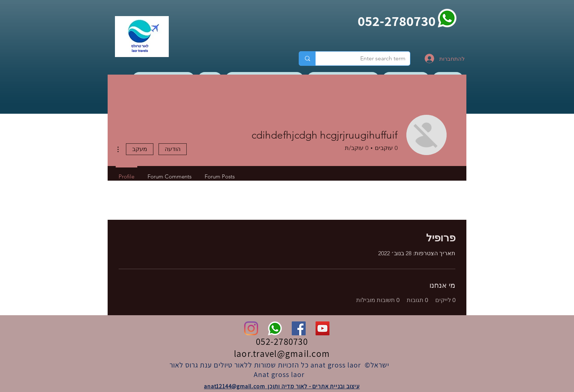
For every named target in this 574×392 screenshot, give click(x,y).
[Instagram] (251, 328)
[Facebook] (299, 328)
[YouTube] (323, 328)
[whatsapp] (447, 18)
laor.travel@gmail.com (282, 353)
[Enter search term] (368, 59)
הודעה (173, 149)
